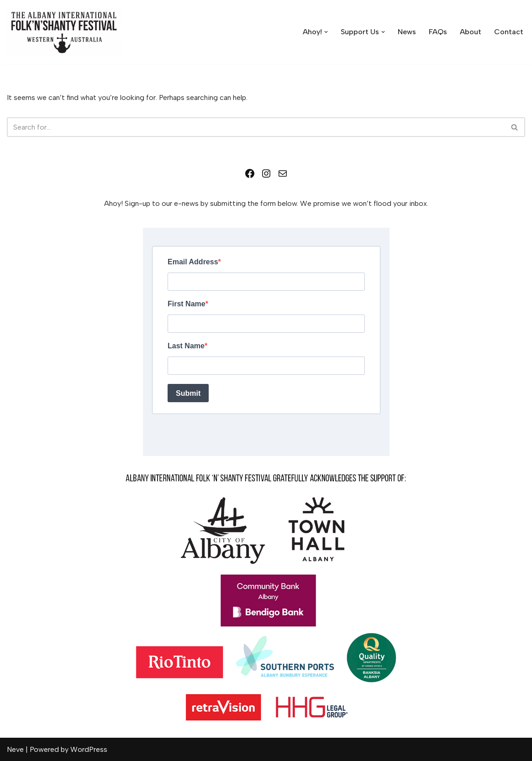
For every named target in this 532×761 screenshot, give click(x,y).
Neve (15, 749)
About (471, 32)
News (407, 32)
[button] (326, 32)
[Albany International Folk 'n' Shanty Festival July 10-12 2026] (64, 32)
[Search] (256, 127)
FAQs (438, 32)
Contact (509, 32)
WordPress (89, 749)
